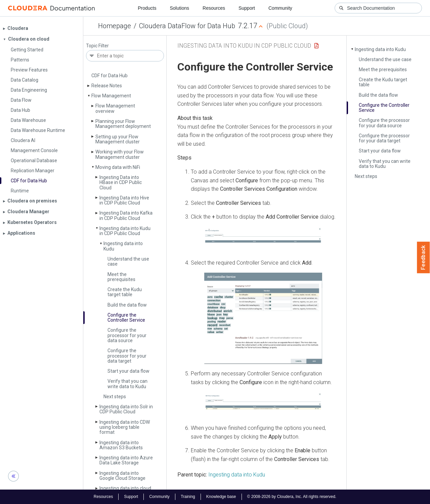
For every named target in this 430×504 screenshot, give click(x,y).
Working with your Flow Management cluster (120, 154)
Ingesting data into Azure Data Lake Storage (126, 460)
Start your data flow (128, 371)
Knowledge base (221, 497)
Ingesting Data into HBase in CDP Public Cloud (121, 182)
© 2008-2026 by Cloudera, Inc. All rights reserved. (292, 497)
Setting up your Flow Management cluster (118, 139)
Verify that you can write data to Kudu (127, 384)
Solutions (179, 8)
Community (280, 8)
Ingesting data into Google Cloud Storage (122, 476)
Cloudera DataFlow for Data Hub (187, 26)
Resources (214, 8)
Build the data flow (127, 305)
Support (247, 8)
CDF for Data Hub (110, 76)
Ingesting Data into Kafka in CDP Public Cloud (126, 215)
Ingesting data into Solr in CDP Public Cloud (126, 409)
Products (147, 8)
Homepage (115, 26)
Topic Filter (97, 46)
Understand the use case (128, 261)
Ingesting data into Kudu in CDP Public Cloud (125, 231)
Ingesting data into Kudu (123, 246)
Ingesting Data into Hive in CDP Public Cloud (124, 200)
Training (188, 497)
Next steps (115, 397)
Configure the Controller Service (126, 317)
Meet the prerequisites (121, 277)
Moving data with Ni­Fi (118, 167)
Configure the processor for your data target (127, 356)
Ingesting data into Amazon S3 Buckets (121, 445)
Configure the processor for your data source (127, 335)
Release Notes (107, 86)
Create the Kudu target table (125, 292)
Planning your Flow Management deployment (123, 124)
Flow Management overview (115, 108)
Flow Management (111, 96)
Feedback (423, 258)
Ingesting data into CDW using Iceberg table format (125, 427)
